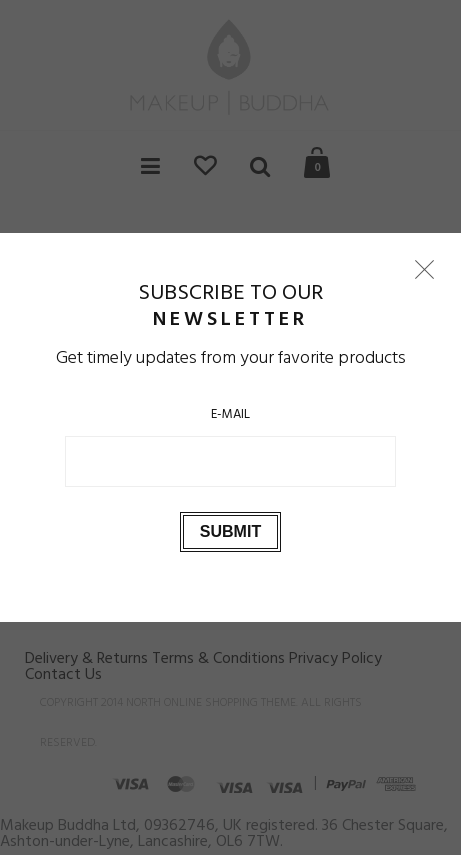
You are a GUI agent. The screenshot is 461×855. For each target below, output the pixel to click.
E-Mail (230, 414)
